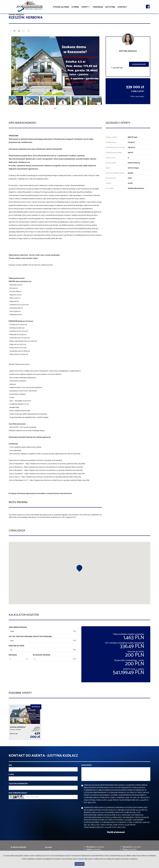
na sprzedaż (132, 847)
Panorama (98, 7)
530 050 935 (117, 68)
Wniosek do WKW (16, 646)
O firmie (75, 7)
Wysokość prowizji (42, 655)
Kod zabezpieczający (18, 793)
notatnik (110, 7)
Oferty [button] (86, 7)
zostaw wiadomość (139, 64)
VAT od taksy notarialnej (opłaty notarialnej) (30, 637)
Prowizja (13, 655)
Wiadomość (87, 765)
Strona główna (61, 7)
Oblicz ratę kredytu (137, 97)
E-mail (11, 775)
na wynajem (95, 847)
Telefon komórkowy (18, 784)
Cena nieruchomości (18, 627)
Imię (10, 765)
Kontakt (122, 7)
